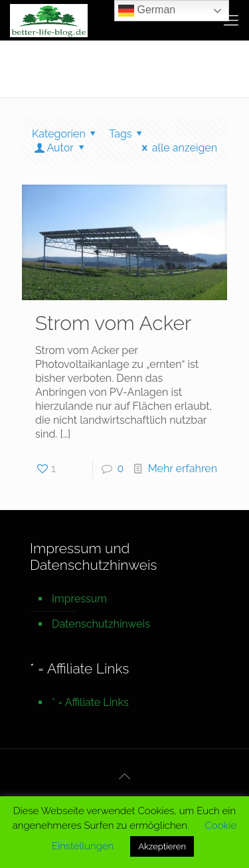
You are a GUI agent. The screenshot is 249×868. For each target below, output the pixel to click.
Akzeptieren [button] (162, 846)
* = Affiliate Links (90, 702)
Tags (128, 134)
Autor (60, 148)
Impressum (79, 599)
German (147, 11)
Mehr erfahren (183, 469)
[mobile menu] (231, 20)
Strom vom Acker (113, 323)
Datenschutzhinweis (101, 624)
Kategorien (66, 134)
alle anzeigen (177, 148)
